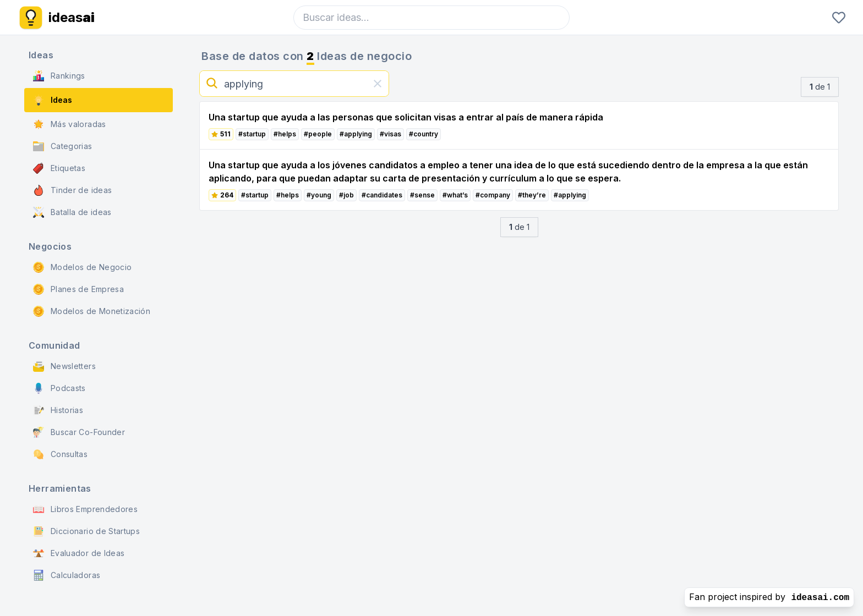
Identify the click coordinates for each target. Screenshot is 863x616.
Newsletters (64, 366)
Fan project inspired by (769, 597)
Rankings (59, 76)
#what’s (455, 195)
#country (424, 134)
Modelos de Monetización (92, 311)
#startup (252, 134)
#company (493, 195)
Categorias (63, 146)
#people (318, 134)
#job (346, 195)
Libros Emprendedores (85, 509)
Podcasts (59, 388)
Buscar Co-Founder (79, 432)
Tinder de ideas (72, 190)
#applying (356, 134)
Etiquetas (59, 168)
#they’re (532, 195)
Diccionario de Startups (86, 531)
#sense (422, 195)
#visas (390, 134)
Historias (58, 410)
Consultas (60, 454)
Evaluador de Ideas (79, 553)
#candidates (382, 195)
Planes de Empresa (78, 289)
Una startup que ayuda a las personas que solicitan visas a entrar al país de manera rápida (406, 117)
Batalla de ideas (72, 212)
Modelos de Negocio (82, 267)
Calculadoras (67, 575)
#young (319, 195)
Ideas (53, 100)
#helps (285, 134)
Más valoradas (70, 124)
